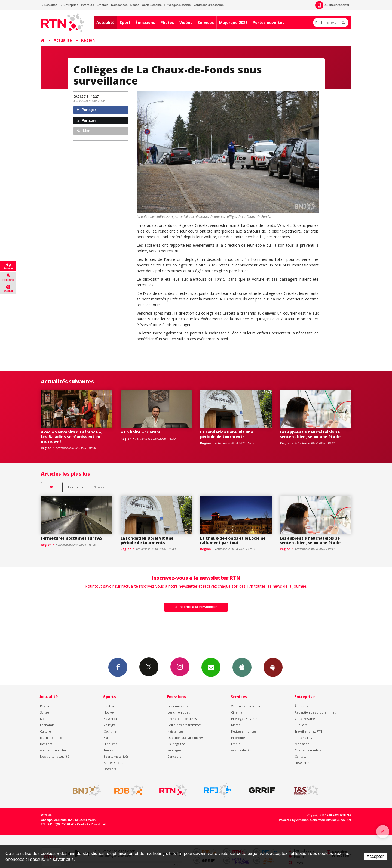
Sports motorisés (116, 756)
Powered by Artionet (293, 820)
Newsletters (211, 667)
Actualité (105, 22)
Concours (174, 756)
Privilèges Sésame (178, 5)
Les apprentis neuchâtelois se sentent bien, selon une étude (310, 434)
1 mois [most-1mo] (99, 487)
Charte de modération (311, 750)
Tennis (108, 750)
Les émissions (177, 706)
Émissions (145, 22)
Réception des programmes (315, 712)
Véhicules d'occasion (208, 5)
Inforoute (88, 5)
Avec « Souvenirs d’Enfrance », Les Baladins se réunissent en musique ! (72, 437)
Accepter (375, 856)
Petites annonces (244, 731)
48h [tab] (52, 487)
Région (88, 40)
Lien (84, 131)
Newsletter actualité (55, 756)
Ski (106, 738)
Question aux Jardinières (185, 738)
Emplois (102, 5)
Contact (300, 756)
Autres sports (113, 763)
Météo (236, 725)
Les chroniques (179, 712)
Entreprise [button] (69, 5)
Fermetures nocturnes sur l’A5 (71, 538)
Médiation (302, 744)
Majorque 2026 (233, 22)
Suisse (45, 712)
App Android (273, 667)
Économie (47, 725)
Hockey (109, 712)
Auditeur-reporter (332, 5)
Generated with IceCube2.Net (331, 820)
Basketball (111, 719)
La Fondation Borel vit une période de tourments (227, 434)
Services (206, 22)
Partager (86, 110)
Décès (135, 5)
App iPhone (242, 667)
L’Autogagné (176, 744)
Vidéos (186, 22)
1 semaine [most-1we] (75, 487)
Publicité (301, 725)
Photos (167, 22)
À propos (301, 706)
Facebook (118, 667)
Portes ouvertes (269, 22)
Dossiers (46, 744)
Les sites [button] (49, 5)
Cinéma (237, 712)
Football (110, 706)
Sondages (174, 750)
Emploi (236, 744)
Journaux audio (51, 738)
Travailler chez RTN (308, 731)
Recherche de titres (182, 719)
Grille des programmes (184, 725)
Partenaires (303, 738)
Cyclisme (110, 731)
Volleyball (111, 725)
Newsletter (303, 763)
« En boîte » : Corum (140, 432)
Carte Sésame (152, 5)
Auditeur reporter (53, 750)
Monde (45, 719)
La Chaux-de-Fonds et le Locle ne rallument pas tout (233, 540)
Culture (45, 731)
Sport (125, 22)
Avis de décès (241, 750)
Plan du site (99, 824)
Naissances (119, 5)
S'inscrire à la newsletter (196, 607)
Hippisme (111, 744)
